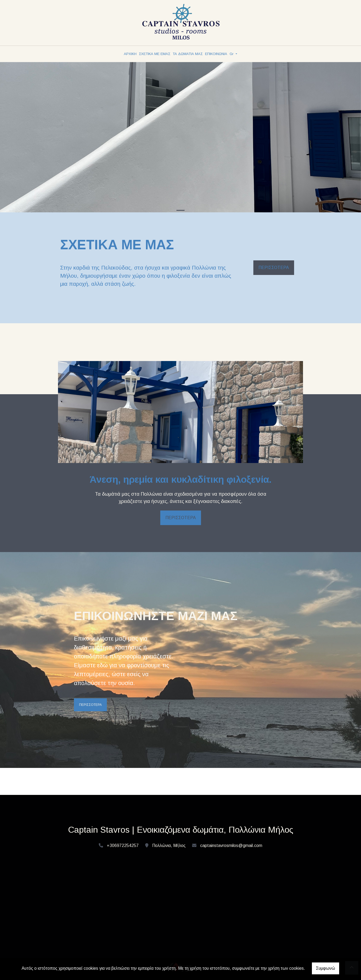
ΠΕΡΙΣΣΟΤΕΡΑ (274, 268)
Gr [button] (232, 54)
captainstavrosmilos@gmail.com (231, 845)
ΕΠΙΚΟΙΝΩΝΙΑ (216, 54)
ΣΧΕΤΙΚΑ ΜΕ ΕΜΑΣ (155, 54)
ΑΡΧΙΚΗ (130, 54)
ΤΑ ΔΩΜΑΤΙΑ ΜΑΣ (188, 54)
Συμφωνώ (326, 968)
